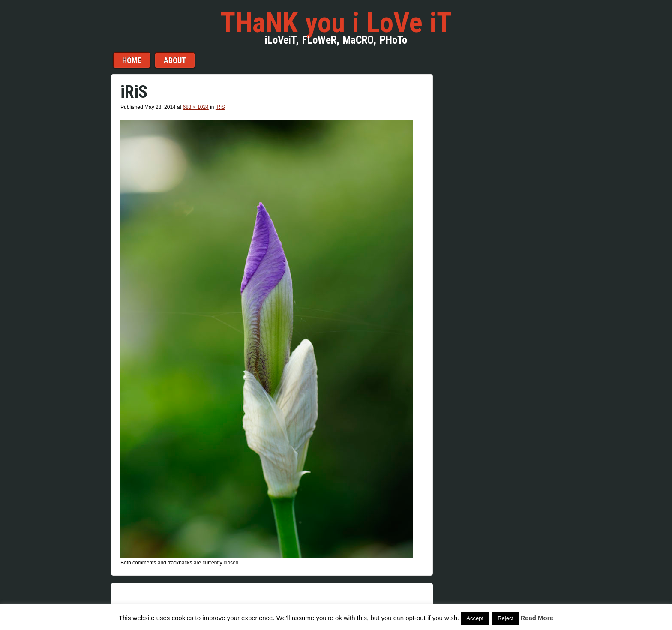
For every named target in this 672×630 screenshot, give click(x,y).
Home (132, 60)
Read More (537, 618)
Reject (505, 618)
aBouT (175, 60)
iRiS (220, 107)
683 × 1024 (195, 107)
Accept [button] (475, 618)
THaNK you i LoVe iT (336, 23)
